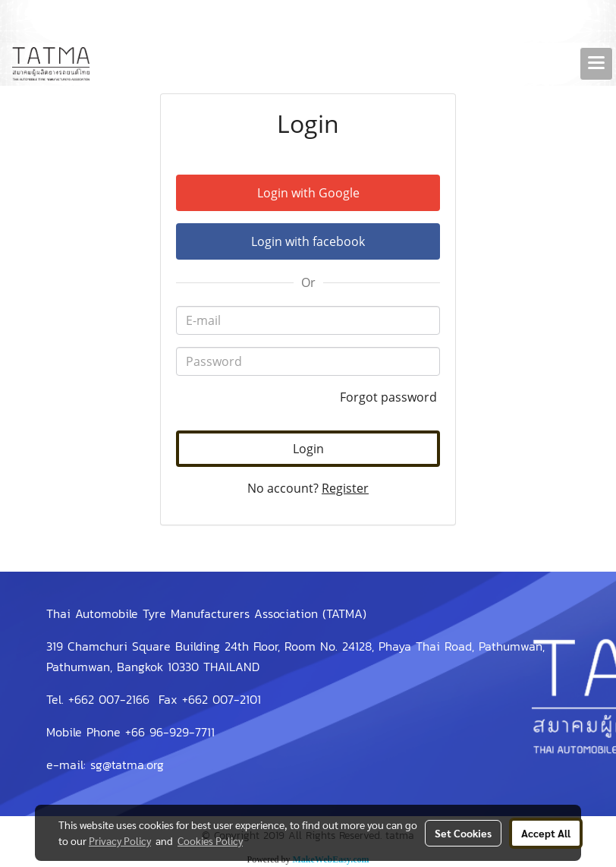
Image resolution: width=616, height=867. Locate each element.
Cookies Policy (210, 840)
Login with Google (308, 193)
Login (308, 449)
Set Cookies (463, 833)
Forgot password (390, 397)
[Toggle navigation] (596, 64)
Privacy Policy (120, 840)
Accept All (546, 833)
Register (345, 488)
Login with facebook (308, 241)
